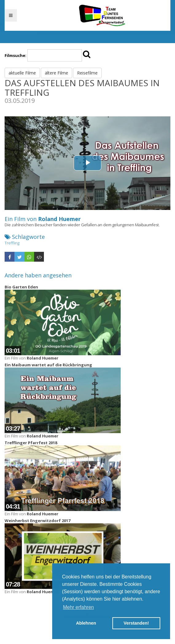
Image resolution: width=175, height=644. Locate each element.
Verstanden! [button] (136, 623)
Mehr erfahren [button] (78, 607)
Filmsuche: (16, 55)
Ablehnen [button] (86, 623)
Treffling (12, 243)
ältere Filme (56, 73)
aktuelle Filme (22, 73)
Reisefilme (87, 73)
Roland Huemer (59, 219)
